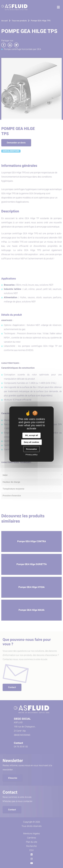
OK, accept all (32, 435)
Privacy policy (32, 455)
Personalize (32, 449)
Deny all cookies (32, 442)
